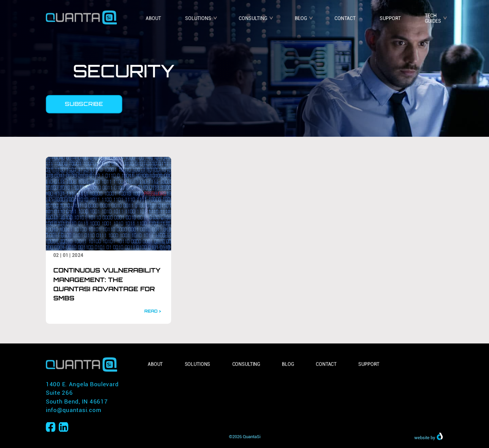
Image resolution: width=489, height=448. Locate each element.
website (422, 438)
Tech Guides (433, 18)
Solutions (198, 18)
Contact (345, 18)
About (153, 18)
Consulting (253, 18)
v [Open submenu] (215, 17)
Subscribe (84, 104)
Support (390, 18)
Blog (301, 18)
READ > (153, 311)
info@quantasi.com (74, 410)
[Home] (81, 15)
